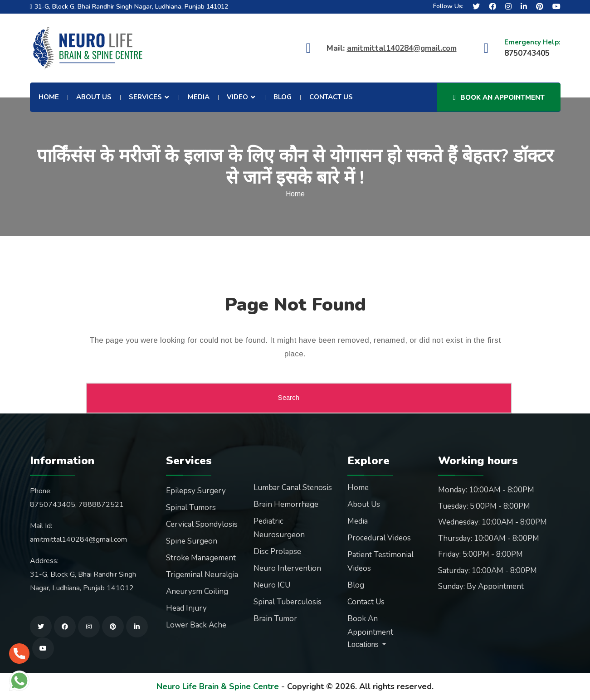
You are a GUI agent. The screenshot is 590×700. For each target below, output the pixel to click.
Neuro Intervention (287, 568)
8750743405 (53, 505)
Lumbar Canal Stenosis (293, 488)
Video (237, 97)
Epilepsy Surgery (196, 491)
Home (49, 97)
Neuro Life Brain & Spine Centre (218, 686)
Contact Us (331, 97)
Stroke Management (201, 558)
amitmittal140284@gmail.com (402, 48)
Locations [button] (364, 644)
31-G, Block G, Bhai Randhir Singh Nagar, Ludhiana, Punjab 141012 (131, 7)
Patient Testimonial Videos (380, 561)
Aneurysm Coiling (197, 591)
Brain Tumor (275, 619)
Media (199, 97)
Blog (283, 97)
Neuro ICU (272, 585)
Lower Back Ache (196, 625)
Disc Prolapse (277, 552)
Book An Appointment (499, 97)
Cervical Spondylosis (202, 524)
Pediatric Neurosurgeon (279, 528)
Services (145, 97)
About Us (94, 97)
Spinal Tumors (191, 508)
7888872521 (101, 505)
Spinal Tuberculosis (288, 602)
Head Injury (186, 608)
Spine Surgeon (192, 541)
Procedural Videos (379, 538)
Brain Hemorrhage (286, 504)
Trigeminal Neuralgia (202, 575)
